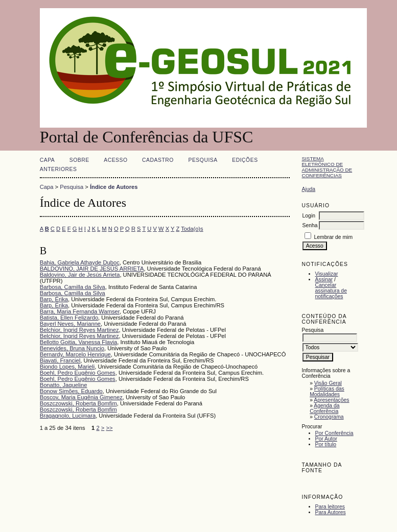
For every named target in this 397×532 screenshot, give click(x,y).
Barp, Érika (54, 299)
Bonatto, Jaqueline (64, 385)
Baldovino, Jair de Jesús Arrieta (80, 275)
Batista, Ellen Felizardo (69, 318)
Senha (310, 225)
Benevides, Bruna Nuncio (72, 348)
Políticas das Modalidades (327, 392)
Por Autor (326, 439)
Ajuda (309, 189)
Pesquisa (203, 160)
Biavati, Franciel (60, 360)
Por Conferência (334, 433)
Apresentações (331, 400)
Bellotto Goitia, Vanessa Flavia (79, 342)
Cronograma (329, 417)
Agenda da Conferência (324, 408)
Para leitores (330, 507)
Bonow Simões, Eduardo (71, 391)
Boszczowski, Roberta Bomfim (78, 403)
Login (309, 216)
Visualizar (327, 274)
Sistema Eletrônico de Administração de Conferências (327, 167)
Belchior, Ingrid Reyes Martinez (79, 330)
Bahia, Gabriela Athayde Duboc (80, 262)
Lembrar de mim (333, 237)
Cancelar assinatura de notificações (331, 291)
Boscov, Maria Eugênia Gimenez (81, 397)
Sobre (79, 160)
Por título (326, 444)
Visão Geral (328, 383)
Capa (48, 160)
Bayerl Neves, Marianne (70, 324)
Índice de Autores (114, 187)
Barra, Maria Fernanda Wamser (80, 311)
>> (109, 428)
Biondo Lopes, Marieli (67, 367)
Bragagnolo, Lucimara (68, 416)
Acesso (115, 160)
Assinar (324, 280)
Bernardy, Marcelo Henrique (75, 354)
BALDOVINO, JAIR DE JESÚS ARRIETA (92, 269)
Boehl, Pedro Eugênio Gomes (78, 373)
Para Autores (331, 512)
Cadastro (158, 160)
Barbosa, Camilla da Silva (73, 287)
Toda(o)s (192, 229)
